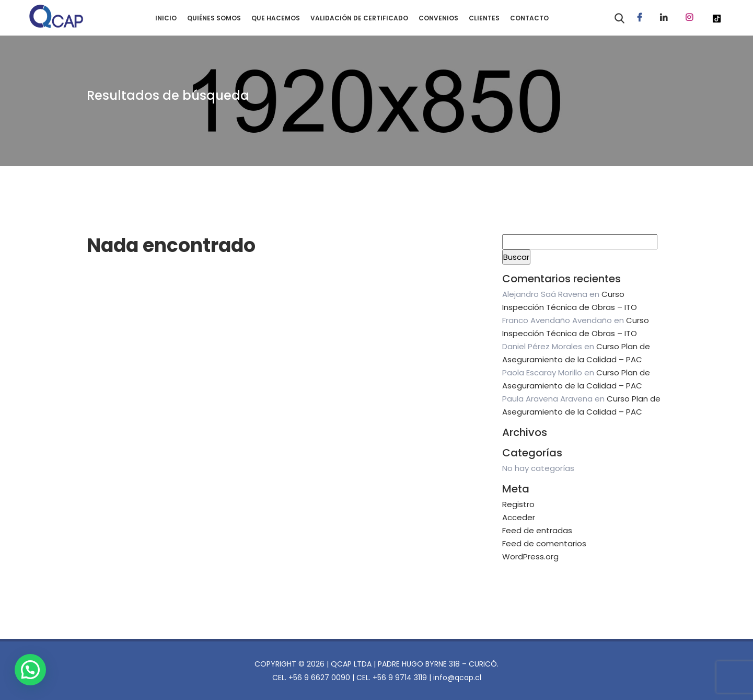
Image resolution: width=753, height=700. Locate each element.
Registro (518, 504)
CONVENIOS (438, 18)
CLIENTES (484, 18)
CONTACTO (529, 18)
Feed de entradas (537, 530)
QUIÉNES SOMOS (214, 18)
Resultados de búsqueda (168, 95)
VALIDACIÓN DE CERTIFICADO (359, 18)
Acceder (519, 517)
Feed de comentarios (544, 543)
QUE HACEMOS (276, 18)
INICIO (166, 18)
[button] (33, 668)
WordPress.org (530, 556)
